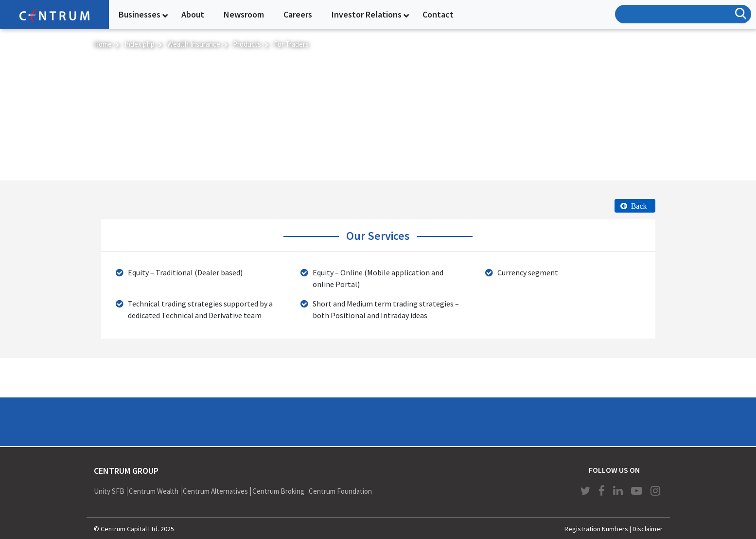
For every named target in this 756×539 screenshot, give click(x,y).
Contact (438, 14)
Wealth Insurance (194, 44)
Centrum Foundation (340, 491)
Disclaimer (648, 529)
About (193, 14)
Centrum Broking (278, 491)
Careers (298, 14)
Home (103, 44)
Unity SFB (109, 491)
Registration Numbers (596, 529)
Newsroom (244, 14)
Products (247, 44)
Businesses (140, 14)
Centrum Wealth (154, 491)
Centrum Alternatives (215, 491)
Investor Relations (367, 14)
